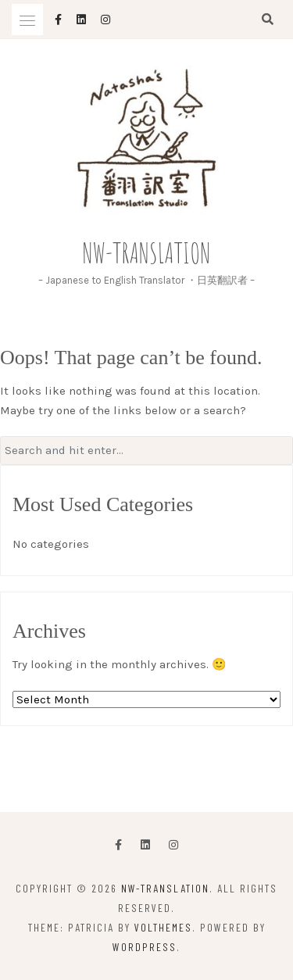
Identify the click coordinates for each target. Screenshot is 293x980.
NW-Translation (147, 253)
